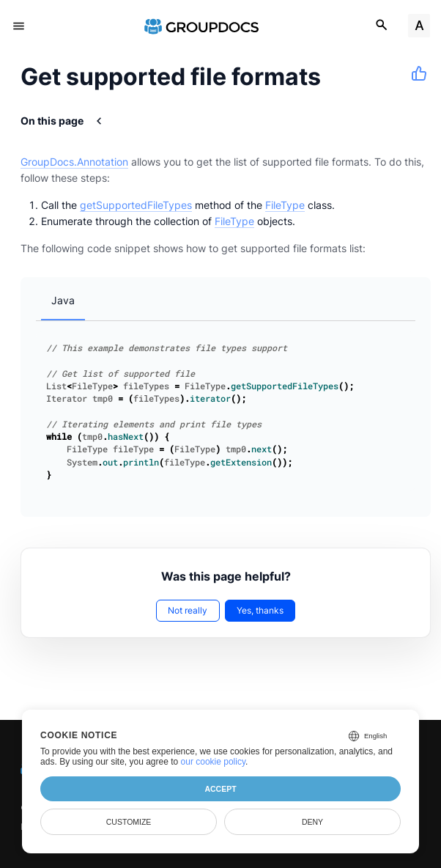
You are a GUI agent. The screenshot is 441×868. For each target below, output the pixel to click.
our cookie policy (214, 762)
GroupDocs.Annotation (74, 162)
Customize (129, 822)
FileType (285, 205)
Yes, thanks (260, 610)
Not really (188, 610)
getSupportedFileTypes (136, 205)
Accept (220, 789)
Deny (312, 822)
